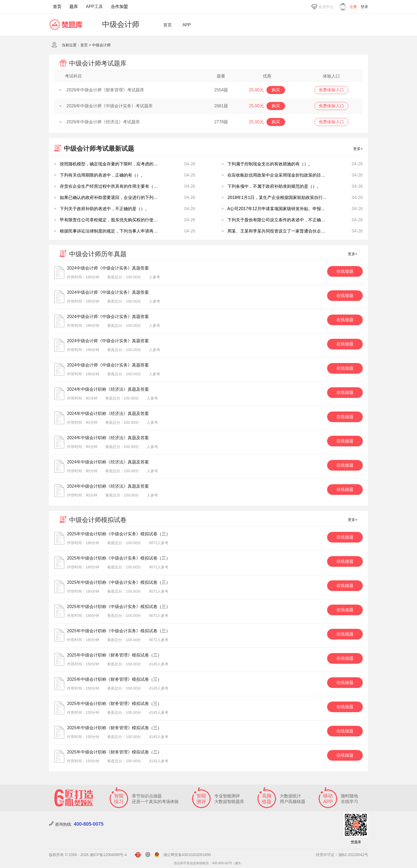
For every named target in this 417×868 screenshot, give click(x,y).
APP (187, 25)
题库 (74, 7)
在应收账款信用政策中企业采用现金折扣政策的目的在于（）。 (287, 175)
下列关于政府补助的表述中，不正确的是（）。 (105, 209)
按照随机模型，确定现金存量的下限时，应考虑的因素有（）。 (119, 164)
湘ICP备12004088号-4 (108, 855)
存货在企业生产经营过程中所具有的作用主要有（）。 (111, 186)
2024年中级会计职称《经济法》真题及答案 (108, 389)
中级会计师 (101, 45)
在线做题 (345, 271)
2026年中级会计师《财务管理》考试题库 (102, 90)
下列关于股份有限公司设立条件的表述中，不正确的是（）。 (285, 220)
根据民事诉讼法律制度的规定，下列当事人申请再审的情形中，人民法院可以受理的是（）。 (147, 231)
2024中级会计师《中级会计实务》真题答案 (108, 268)
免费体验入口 (331, 90)
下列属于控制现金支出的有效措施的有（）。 (270, 164)
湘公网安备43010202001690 (187, 855)
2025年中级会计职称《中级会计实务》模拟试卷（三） (119, 534)
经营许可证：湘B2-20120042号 (342, 855)
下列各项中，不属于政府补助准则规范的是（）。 (274, 186)
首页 (57, 7)
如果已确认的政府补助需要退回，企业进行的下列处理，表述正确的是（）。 (132, 197)
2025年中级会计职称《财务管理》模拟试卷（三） (114, 655)
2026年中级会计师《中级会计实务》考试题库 (106, 106)
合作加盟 (119, 7)
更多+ (358, 149)
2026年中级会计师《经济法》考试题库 (100, 122)
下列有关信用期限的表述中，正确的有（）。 (102, 175)
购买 (276, 90)
